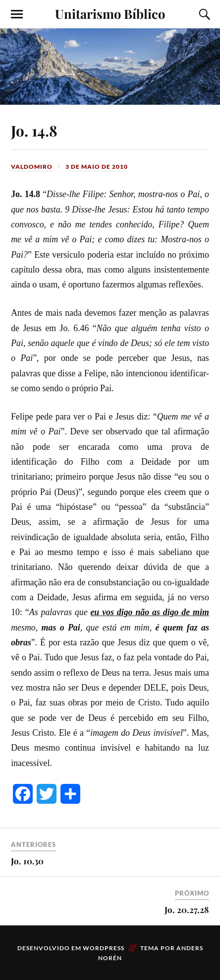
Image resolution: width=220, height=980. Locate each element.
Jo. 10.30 (27, 861)
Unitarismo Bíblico (110, 13)
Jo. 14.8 (34, 130)
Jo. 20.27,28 (187, 910)
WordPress (104, 948)
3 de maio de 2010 (97, 167)
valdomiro (32, 167)
